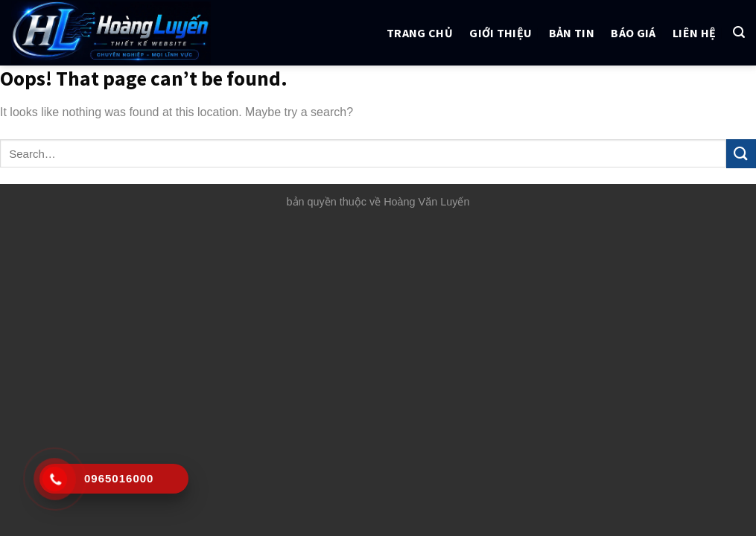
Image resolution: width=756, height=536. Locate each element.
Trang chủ (420, 33)
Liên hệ (694, 33)
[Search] (739, 32)
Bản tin (572, 33)
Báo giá (633, 33)
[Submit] (741, 154)
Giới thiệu (501, 33)
